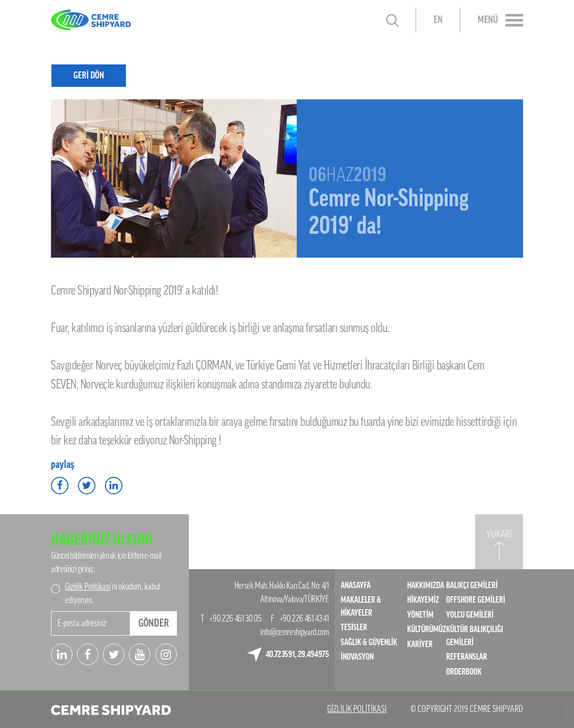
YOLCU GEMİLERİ (470, 615)
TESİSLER (354, 627)
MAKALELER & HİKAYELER (361, 606)
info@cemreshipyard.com (294, 632)
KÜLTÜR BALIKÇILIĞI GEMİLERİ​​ (475, 636)
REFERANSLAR (467, 657)
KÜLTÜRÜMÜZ (427, 629)
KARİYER (420, 644)
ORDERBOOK (464, 672)
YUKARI (499, 534)
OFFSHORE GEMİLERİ (476, 600)
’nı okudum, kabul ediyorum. (112, 593)
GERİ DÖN (89, 75)
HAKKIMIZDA (426, 585)
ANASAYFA (356, 585)
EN (438, 20)
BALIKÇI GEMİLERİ (472, 585)
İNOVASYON (357, 657)
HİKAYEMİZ (423, 600)
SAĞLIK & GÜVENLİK (369, 642)
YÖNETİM (420, 615)
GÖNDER (154, 623)
